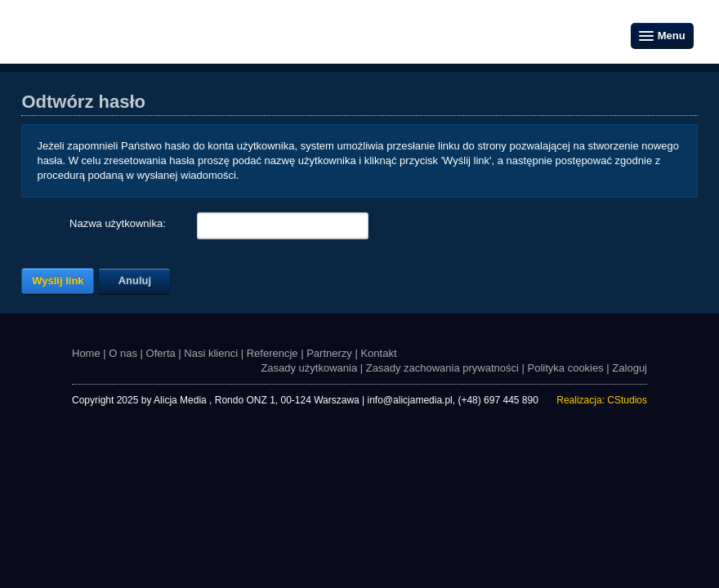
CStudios (627, 400)
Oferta (161, 353)
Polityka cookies (566, 368)
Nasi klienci (211, 353)
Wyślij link (58, 281)
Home (86, 353)
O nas (123, 353)
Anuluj (135, 281)
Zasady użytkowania (309, 368)
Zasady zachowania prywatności (442, 368)
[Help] (176, 224)
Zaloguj (630, 368)
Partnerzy (329, 353)
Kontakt (378, 353)
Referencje (272, 353)
